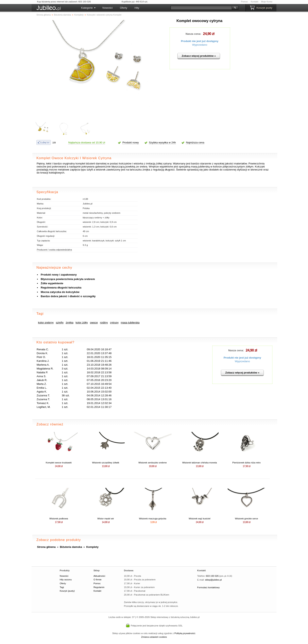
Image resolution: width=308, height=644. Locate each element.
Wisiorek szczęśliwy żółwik (106, 463)
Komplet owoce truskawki (59, 463)
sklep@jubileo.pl (213, 580)
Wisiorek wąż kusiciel (199, 519)
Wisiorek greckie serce (246, 519)
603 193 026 (212, 576)
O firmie (98, 580)
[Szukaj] (201, 8)
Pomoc (244, 2)
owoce (94, 323)
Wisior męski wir (106, 519)
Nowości (107, 8)
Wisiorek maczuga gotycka (153, 519)
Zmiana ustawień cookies (154, 637)
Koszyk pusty (264, 8)
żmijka (70, 323)
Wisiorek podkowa (59, 519)
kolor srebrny (46, 323)
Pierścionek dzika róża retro (246, 463)
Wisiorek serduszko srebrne (153, 463)
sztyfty (60, 323)
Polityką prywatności (185, 633)
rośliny (104, 323)
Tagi (62, 587)
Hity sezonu (66, 580)
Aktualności (99, 576)
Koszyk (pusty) (67, 591)
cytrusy (114, 323)
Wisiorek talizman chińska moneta (199, 463)
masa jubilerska (130, 323)
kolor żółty (82, 323)
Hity (137, 8)
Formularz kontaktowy (209, 587)
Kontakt (254, 2)
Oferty (123, 8)
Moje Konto (267, 2)
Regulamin (99, 587)
